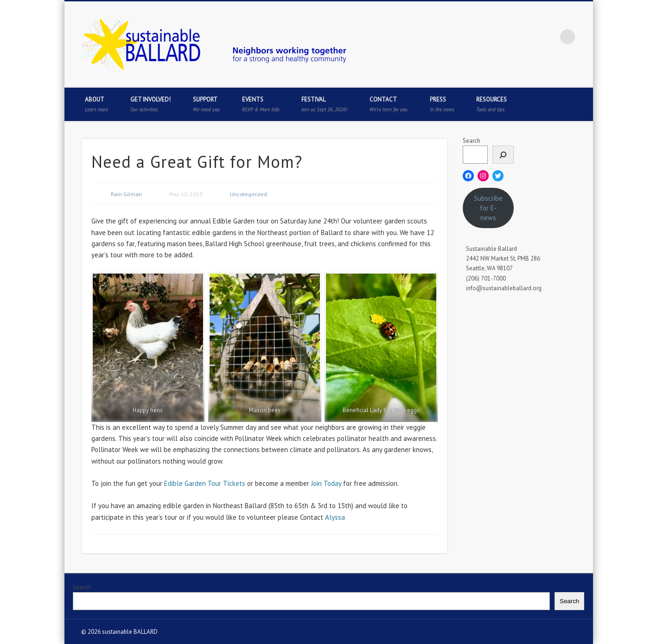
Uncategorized (249, 194)
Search (472, 141)
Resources (491, 104)
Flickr (549, 37)
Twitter (510, 37)
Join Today (326, 483)
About (96, 104)
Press (442, 104)
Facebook (491, 37)
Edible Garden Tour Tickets (205, 483)
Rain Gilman (126, 194)
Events (261, 104)
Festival (324, 104)
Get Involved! (150, 104)
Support (206, 104)
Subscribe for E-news (488, 208)
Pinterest (529, 37)
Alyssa (335, 517)
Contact (389, 104)
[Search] (503, 155)
